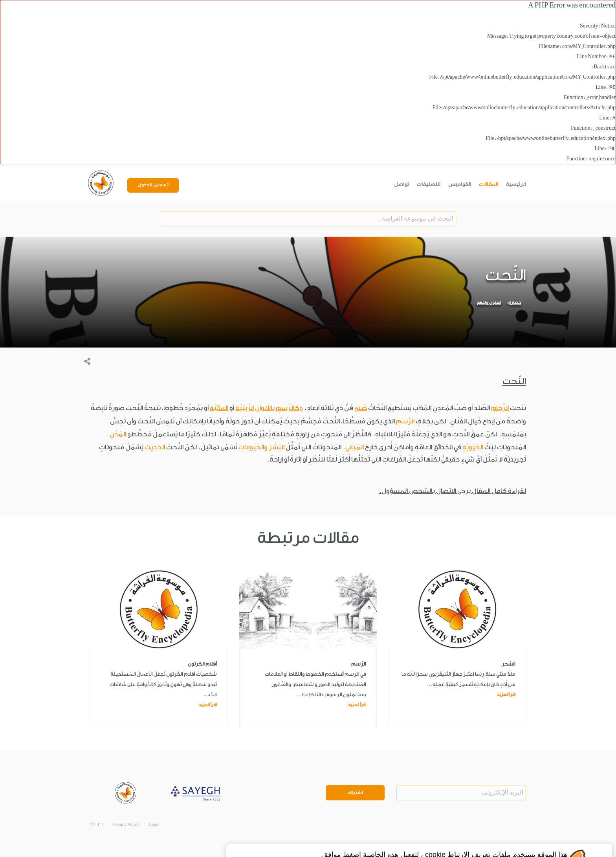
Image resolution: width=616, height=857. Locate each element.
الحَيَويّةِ (473, 447)
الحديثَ (155, 447)
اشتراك (355, 793)
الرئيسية (516, 184)
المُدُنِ (118, 434)
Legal (154, 825)
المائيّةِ (219, 408)
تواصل (402, 184)
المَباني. (353, 447)
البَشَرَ (277, 447)
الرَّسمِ (405, 421)
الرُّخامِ (500, 408)
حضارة (515, 303)
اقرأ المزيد (506, 694)
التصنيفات (429, 184)
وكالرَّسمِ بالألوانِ (279, 408)
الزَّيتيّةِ (245, 408)
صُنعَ (361, 408)
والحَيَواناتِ (253, 447)
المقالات (489, 184)
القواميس (460, 184)
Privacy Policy (126, 825)
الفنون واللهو (489, 303)
